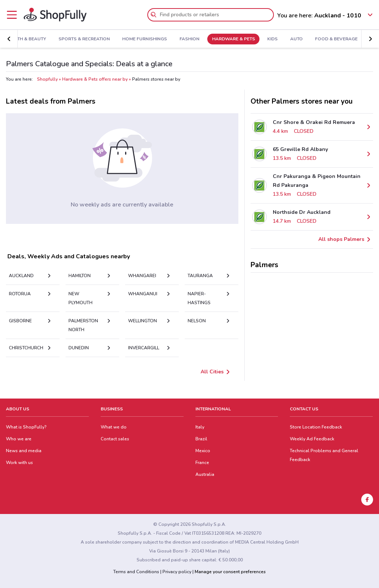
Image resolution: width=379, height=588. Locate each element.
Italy (200, 427)
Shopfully (47, 79)
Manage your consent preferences (230, 572)
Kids (270, 39)
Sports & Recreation (82, 39)
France (202, 463)
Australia (205, 474)
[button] (9, 39)
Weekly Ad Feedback (312, 439)
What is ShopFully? (26, 427)
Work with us (19, 463)
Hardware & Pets (231, 39)
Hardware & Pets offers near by (95, 79)
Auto (294, 39)
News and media (24, 451)
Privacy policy (177, 572)
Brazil (201, 439)
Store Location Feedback (316, 427)
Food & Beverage (334, 39)
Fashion (187, 39)
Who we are (19, 439)
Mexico (203, 451)
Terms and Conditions (136, 572)
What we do (114, 427)
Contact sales (115, 439)
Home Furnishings (142, 39)
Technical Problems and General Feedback (324, 455)
